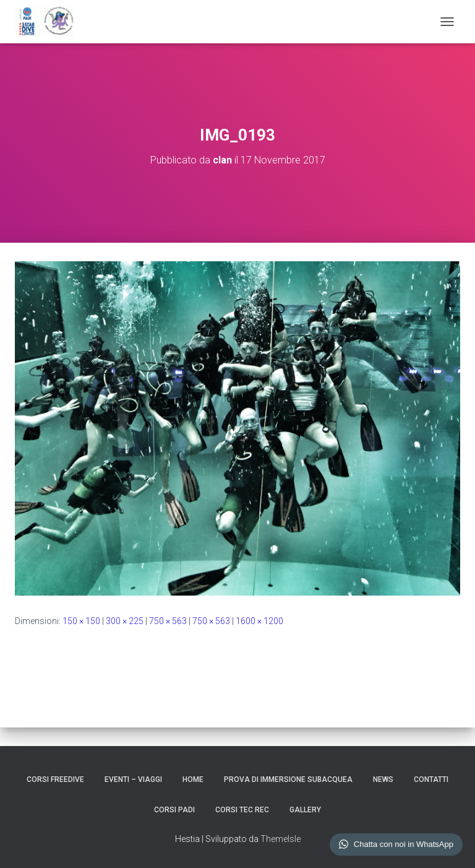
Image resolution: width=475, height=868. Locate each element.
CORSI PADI (174, 810)
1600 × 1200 (259, 621)
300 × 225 (125, 621)
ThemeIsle (280, 839)
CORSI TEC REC (242, 810)
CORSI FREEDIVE (55, 779)
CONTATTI (431, 779)
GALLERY (305, 810)
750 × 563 (168, 621)
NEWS (383, 779)
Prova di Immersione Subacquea (288, 779)
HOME (193, 779)
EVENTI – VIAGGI (133, 779)
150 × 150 (81, 621)
